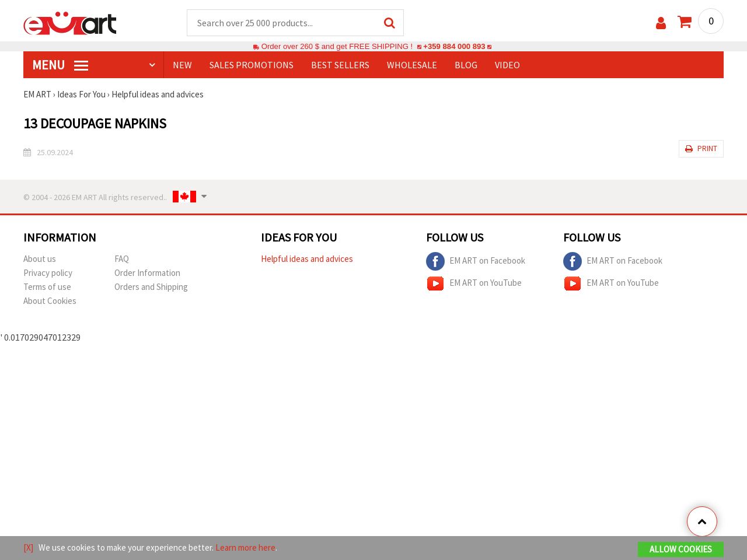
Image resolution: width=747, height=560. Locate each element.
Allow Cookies (681, 549)
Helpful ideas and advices (158, 94)
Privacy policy (48, 273)
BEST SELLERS (340, 65)
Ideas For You (81, 94)
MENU (60, 65)
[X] (28, 547)
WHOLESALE (412, 65)
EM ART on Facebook (476, 261)
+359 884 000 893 (454, 46)
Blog (466, 65)
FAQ (122, 259)
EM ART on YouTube (474, 283)
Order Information (147, 273)
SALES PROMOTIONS (252, 65)
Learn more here (245, 547)
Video (507, 65)
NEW (182, 65)
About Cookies (50, 301)
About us (40, 259)
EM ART (37, 94)
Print (701, 148)
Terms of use (47, 287)
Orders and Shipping (151, 287)
